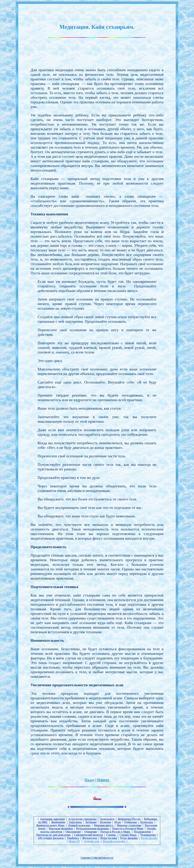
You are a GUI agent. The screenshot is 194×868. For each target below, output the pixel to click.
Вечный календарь (114, 841)
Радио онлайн (149, 838)
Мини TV (75, 841)
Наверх (103, 780)
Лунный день (92, 841)
